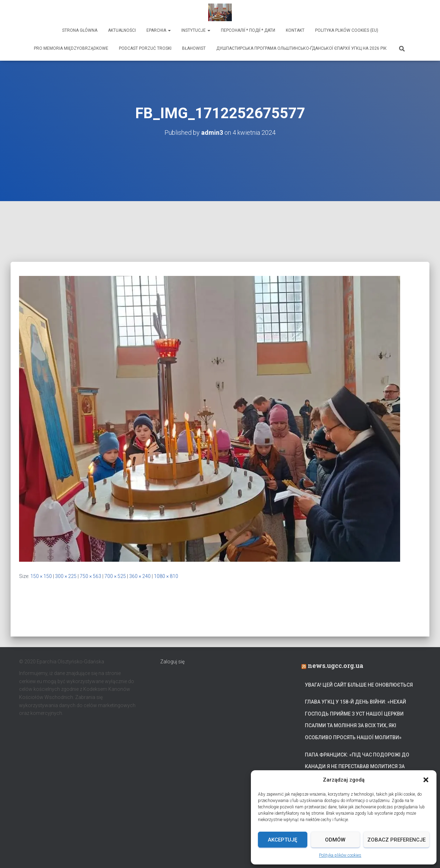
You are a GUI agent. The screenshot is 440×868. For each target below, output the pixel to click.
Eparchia (159, 30)
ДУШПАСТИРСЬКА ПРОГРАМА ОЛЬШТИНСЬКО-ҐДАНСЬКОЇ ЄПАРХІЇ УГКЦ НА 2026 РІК (302, 48)
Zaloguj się (172, 662)
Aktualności (122, 30)
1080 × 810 (166, 576)
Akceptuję (282, 840)
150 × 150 (41, 576)
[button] (426, 780)
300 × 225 (66, 576)
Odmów (335, 840)
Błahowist (194, 48)
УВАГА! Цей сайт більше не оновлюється (359, 685)
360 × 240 (140, 576)
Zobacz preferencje (396, 840)
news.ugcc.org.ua (336, 665)
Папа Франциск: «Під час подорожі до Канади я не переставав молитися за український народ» (357, 767)
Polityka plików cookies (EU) (347, 30)
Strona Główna (80, 30)
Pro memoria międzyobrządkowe (71, 48)
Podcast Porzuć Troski (145, 48)
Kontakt (295, 30)
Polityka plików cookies (340, 855)
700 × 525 (115, 576)
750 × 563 (91, 576)
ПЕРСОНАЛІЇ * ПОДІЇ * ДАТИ (248, 30)
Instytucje (196, 30)
